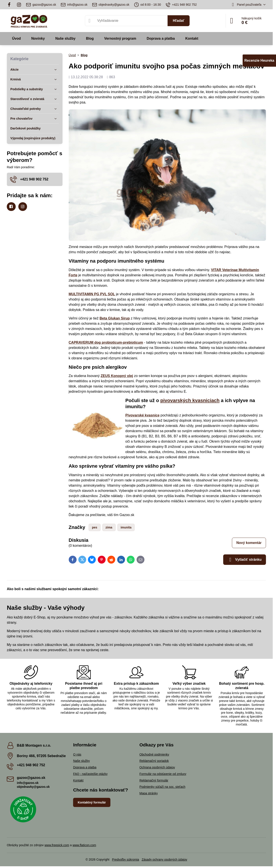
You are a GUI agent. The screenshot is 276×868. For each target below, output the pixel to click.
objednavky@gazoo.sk (33, 787)
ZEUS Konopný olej (117, 376)
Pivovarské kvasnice (143, 415)
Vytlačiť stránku (244, 560)
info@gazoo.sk (28, 783)
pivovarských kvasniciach (190, 400)
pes (94, 527)
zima (109, 527)
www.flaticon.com (84, 845)
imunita (126, 527)
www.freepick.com (57, 845)
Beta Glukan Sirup (115, 318)
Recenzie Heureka (259, 60)
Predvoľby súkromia (125, 860)
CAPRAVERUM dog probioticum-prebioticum (106, 342)
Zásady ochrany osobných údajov (164, 860)
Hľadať (179, 21)
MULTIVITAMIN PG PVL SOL (92, 294)
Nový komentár (249, 543)
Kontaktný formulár (92, 802)
